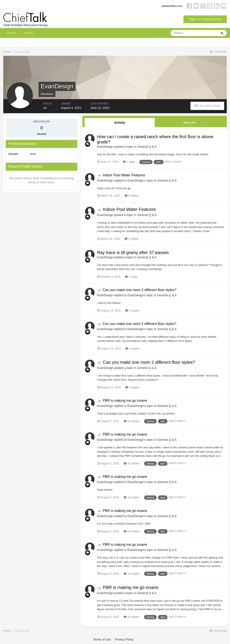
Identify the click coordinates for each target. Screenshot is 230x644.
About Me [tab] (190, 123)
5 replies (132, 196)
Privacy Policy (124, 639)
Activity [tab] (120, 123)
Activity (29, 33)
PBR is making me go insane (122, 401)
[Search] (194, 33)
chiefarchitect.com (172, 6)
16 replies (132, 421)
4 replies (132, 311)
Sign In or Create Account (205, 19)
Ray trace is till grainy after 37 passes (133, 252)
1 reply (129, 162)
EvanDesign (105, 147)
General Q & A (147, 147)
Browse (12, 33)
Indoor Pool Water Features (121, 175)
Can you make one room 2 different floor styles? (137, 290)
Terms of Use (102, 639)
